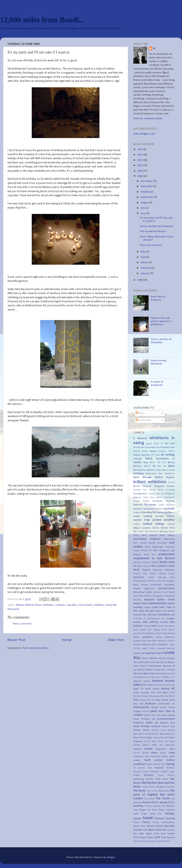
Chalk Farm (149, 498)
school (148, 749)
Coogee (137, 516)
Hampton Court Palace (164, 592)
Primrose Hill (148, 719)
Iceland (158, 611)
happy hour (159, 596)
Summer (149, 775)
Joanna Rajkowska (165, 637)
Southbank (139, 764)
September (147, 197)
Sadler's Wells (150, 745)
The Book (139, 791)
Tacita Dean (161, 779)
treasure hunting (165, 819)
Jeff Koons (150, 633)
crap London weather (159, 520)
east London (85, 605)
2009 (140, 176)
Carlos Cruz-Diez (166, 490)
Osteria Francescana (150, 696)
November (147, 186)
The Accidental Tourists (153, 231)
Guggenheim (150, 589)
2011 (140, 166)
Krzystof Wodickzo (142, 645)
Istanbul (147, 626)
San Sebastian (167, 745)
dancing (164, 531)
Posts (140, 413)
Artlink (149, 459)
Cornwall (159, 516)
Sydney (149, 779)
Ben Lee (162, 466)
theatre (146, 802)
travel (148, 818)
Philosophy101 (141, 707)
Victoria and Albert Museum (150, 830)
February (146, 268)
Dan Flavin (139, 532)
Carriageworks (140, 494)
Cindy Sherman (167, 505)
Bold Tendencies (167, 474)
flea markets (159, 566)
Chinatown (158, 501)
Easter (148, 547)
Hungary (147, 607)
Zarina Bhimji (164, 841)
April (144, 257)
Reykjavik (156, 726)
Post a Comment (22, 624)
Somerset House (159, 756)
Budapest (159, 486)
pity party (161, 715)
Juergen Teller (140, 641)
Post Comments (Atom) (36, 648)
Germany (139, 577)
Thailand (171, 787)
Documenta (169, 539)
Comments (143, 420)
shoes (154, 753)
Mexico (141, 670)
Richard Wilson (152, 734)
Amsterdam (150, 447)
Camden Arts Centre (145, 490)
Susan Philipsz (166, 775)
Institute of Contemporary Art (149, 619)
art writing (168, 455)
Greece (145, 585)
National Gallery (142, 681)
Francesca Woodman (164, 570)
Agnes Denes (153, 444)
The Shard (149, 799)
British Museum (142, 486)
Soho (147, 756)
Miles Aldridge (168, 670)
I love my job (145, 611)
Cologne (137, 513)
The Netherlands (162, 791)
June (144, 214)
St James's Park (143, 768)
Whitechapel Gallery (144, 837)
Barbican (138, 466)
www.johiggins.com (144, 134)
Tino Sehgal (139, 810)
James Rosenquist (166, 626)
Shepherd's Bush (165, 749)
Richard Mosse (141, 730)
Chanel (159, 498)
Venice (151, 826)
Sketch (163, 753)
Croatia (137, 524)
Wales (156, 834)
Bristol (172, 483)
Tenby (145, 787)
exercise (137, 562)
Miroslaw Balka (141, 674)
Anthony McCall (167, 451)
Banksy (20, 605)
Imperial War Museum (145, 615)
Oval (162, 696)
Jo (154, 48)
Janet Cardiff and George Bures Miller (154, 630)
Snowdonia (138, 756)
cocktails (60, 605)
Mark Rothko (139, 662)
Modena (153, 674)
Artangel (138, 459)
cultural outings (154, 524)
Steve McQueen (151, 772)
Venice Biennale (165, 826)
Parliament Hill (148, 700)
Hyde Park (158, 607)
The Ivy (150, 791)
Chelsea (146, 501)
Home (67, 640)
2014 (140, 149)
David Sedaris (167, 535)
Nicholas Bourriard (166, 685)
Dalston (156, 528)
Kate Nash (152, 641)
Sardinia (137, 749)
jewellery (99, 605)
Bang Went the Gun (155, 462)
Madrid (145, 658)
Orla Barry (162, 693)
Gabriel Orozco (167, 574)
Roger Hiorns (153, 738)
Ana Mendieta (163, 447)
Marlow (164, 662)
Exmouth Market (151, 562)
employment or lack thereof (154, 558)
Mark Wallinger (153, 662)
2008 (140, 280)
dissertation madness (147, 539)
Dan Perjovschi (152, 532)
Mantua (162, 658)
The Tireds (163, 799)
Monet (160, 674)
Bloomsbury (152, 474)
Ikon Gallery (169, 611)
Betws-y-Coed (169, 470)
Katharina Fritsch (166, 641)
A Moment (140, 438)
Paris (136, 700)
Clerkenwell (148, 509)
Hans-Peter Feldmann (143, 596)
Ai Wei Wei (168, 444)
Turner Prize (139, 826)
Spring (171, 764)
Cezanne (137, 497)
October (146, 192)
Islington (170, 619)
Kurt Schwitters (160, 645)
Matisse (144, 666)
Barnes (147, 466)
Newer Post (16, 640)
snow (172, 753)
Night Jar (138, 689)
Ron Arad (165, 738)
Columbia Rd (148, 512)
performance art (166, 704)
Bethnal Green (34, 605)
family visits (167, 562)
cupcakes (72, 605)
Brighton (170, 477)
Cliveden (159, 509)
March (145, 263)
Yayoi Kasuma (168, 837)
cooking (148, 516)
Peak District (162, 700)
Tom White (152, 810)
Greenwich (156, 585)
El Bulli (154, 550)
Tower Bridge (140, 814)
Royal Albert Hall (160, 741)
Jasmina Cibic (139, 633)
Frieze (153, 574)
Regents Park (167, 723)
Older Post (116, 640)
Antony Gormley (142, 455)
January (145, 274)
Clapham (138, 509)
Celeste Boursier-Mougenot (162, 494)
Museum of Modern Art (163, 677)
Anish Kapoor (149, 451)
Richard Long (168, 726)
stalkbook (159, 768)
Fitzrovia (147, 566)
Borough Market (153, 477)
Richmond (13, 609)
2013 (140, 155)
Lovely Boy (111, 605)
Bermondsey (139, 470)
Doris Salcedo (140, 543)
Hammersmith (166, 589)
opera (153, 693)
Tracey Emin (156, 814)
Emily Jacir (150, 555)
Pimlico (146, 711)
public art (152, 723)
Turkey (146, 822)
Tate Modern (149, 783)
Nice (155, 685)
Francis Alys (140, 574)
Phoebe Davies (159, 707)
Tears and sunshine (151, 245)
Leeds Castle (149, 648)
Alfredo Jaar (139, 447)
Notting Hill (168, 689)
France (146, 570)
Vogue (149, 834)
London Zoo (139, 653)
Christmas (150, 505)
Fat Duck (138, 566)
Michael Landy (153, 670)
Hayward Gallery (155, 600)
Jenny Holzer (161, 633)
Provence (139, 723)
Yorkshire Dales (141, 841)
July (143, 208)
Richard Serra (159, 730)
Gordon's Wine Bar (157, 581)
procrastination (166, 719)
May (144, 252)
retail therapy (142, 726)
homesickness (158, 603)
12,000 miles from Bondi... (42, 20)
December (147, 181)
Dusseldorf (162, 543)
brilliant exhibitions (150, 482)
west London (168, 834)
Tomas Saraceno (167, 810)
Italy (154, 626)
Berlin (171, 466)
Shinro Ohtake (141, 753)
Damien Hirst (168, 528)
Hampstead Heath (143, 592)
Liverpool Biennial (166, 648)
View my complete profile (148, 119)
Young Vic (153, 841)
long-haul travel (154, 653)
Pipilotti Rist (149, 715)
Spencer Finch (159, 764)
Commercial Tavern (166, 512)
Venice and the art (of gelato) (156, 226)
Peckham (150, 704)
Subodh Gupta (168, 772)
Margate (171, 658)
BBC (154, 466)
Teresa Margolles (157, 787)
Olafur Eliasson (141, 693)
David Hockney (149, 535)
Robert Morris (140, 738)
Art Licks (155, 455)
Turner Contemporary (164, 822)
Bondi (136, 477)
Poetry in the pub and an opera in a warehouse (161, 321)
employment (167, 554)
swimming (139, 779)
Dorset (152, 543)
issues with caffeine (146, 622)
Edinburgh (158, 547)
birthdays (48, 605)
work (158, 837)
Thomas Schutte (153, 806)
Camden (171, 486)
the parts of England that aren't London (154, 795)
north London (152, 689)
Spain (149, 764)
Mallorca (153, 658)
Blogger (111, 857)
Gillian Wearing (157, 577)
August (145, 203)
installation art (166, 615)
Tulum (136, 822)
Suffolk (137, 775)
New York (147, 685)
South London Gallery (159, 760)
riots (172, 734)
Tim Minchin (168, 806)
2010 (140, 171)
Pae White (170, 696)
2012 (140, 160)
